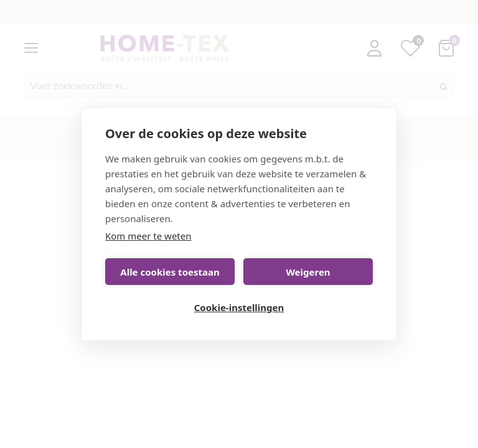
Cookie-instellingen (239, 307)
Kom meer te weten (148, 236)
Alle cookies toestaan (170, 272)
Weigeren (308, 272)
